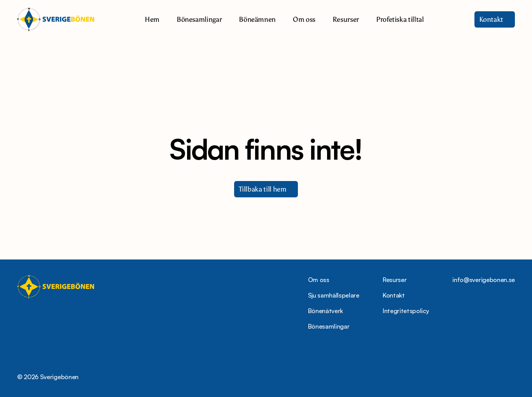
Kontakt (394, 295)
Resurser (395, 280)
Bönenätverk (325, 311)
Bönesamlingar (329, 326)
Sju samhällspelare (334, 295)
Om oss (319, 280)
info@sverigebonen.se (484, 280)
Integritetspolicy (406, 311)
